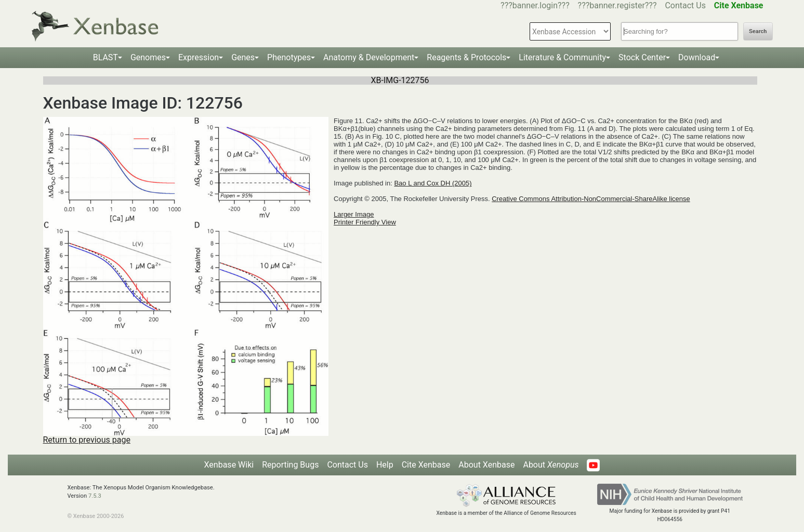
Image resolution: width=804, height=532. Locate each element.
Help (385, 465)
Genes (243, 57)
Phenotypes (289, 57)
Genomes (148, 57)
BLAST (106, 57)
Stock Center (642, 57)
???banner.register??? (617, 5)
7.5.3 (95, 496)
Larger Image (354, 214)
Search (758, 31)
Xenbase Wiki (229, 465)
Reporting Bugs (290, 465)
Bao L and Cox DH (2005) (433, 183)
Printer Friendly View (365, 222)
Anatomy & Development (369, 57)
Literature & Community (562, 57)
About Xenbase (486, 465)
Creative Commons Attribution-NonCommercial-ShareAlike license (591, 199)
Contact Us (685, 5)
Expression (199, 57)
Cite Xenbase (426, 465)
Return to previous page (87, 440)
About (551, 465)
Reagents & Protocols (466, 57)
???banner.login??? (535, 5)
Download (697, 57)
